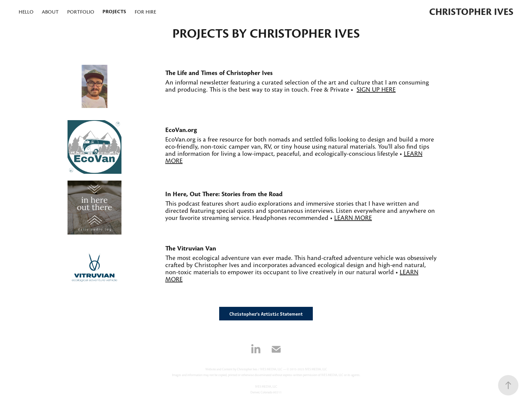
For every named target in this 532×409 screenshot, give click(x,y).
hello (26, 12)
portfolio (81, 12)
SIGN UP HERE (376, 90)
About (50, 12)
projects (114, 12)
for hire (145, 12)
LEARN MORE (353, 218)
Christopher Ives (471, 12)
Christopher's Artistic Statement (266, 314)
